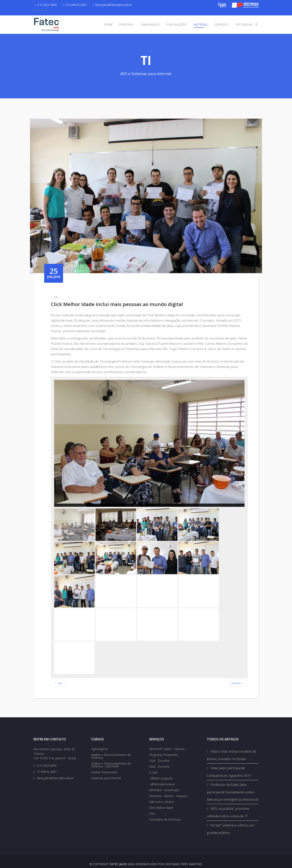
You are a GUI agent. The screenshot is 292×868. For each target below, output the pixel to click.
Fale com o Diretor (162, 796)
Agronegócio (100, 743)
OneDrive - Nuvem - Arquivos (168, 790)
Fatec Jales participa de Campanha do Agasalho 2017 (229, 766)
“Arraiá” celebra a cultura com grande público (231, 823)
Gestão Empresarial (104, 767)
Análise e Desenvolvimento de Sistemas (111, 751)
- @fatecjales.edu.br (162, 779)
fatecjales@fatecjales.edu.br (116, 5)
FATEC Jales (118, 859)
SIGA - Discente (159, 761)
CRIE (152, 808)
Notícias (200, 24)
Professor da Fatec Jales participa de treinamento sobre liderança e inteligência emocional (232, 787)
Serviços (221, 24)
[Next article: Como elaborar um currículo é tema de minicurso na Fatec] (235, 674)
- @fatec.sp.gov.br (161, 773)
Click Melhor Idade (161, 802)
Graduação (150, 24)
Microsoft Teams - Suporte (167, 743)
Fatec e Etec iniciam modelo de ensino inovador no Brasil (231, 750)
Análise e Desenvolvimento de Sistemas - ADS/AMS (111, 759)
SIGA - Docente (159, 755)
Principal (126, 24)
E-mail (153, 767)
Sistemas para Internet (106, 773)
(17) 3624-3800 (47, 5)
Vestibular (244, 24)
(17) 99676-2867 (77, 5)
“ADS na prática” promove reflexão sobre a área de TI (228, 807)
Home (108, 24)
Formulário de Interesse (165, 814)
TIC (59, 293)
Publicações (176, 24)
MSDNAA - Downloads (164, 785)
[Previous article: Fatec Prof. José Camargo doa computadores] (61, 674)
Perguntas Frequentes (164, 749)
